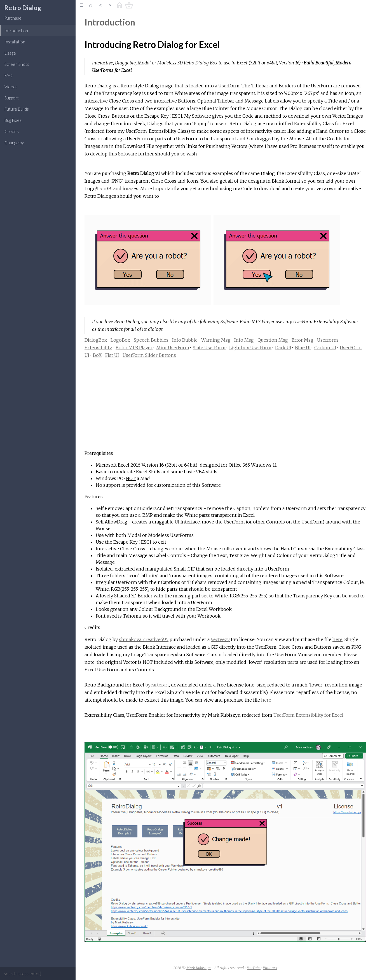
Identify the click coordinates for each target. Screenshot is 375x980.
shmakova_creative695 (144, 639)
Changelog (14, 143)
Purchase (13, 18)
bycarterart (157, 685)
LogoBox (120, 340)
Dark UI (283, 348)
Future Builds (17, 109)
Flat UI (112, 355)
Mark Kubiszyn (199, 968)
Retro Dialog (23, 8)
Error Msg (303, 340)
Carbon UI (325, 348)
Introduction (16, 31)
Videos (11, 87)
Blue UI (303, 348)
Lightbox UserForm (250, 348)
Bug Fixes (13, 120)
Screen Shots (17, 64)
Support (12, 98)
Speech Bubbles (151, 340)
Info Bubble (185, 340)
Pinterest (270, 968)
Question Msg (273, 340)
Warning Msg (216, 340)
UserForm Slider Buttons (149, 355)
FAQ (9, 75)
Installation (15, 42)
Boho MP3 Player (134, 348)
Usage (10, 53)
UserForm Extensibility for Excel (308, 715)
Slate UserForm (209, 348)
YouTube (254, 968)
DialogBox (96, 340)
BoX (97, 355)
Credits (12, 131)
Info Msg (244, 340)
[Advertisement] (225, 406)
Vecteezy (220, 639)
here (337, 639)
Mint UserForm (173, 348)
